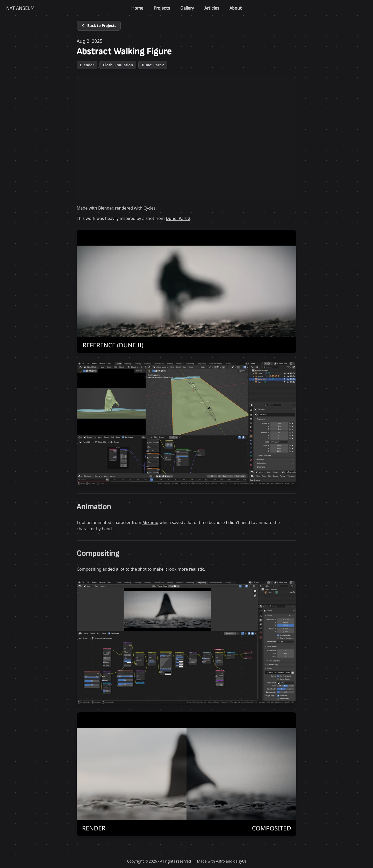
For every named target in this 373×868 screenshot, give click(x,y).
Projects (162, 8)
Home (137, 8)
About (236, 8)
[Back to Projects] (99, 26)
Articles (212, 8)
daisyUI (240, 861)
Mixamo (150, 522)
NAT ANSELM (20, 8)
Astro (220, 861)
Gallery (187, 8)
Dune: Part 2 (178, 218)
